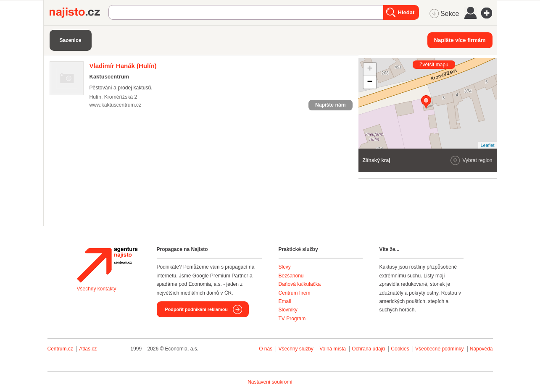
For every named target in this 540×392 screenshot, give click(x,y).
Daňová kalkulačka (300, 284)
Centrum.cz (60, 349)
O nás (266, 349)
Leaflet (487, 145)
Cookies (400, 349)
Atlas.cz (88, 349)
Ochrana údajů (368, 349)
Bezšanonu (291, 276)
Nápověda (481, 349)
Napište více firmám (460, 40)
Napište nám (330, 105)
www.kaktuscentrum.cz (116, 105)
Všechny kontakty (97, 289)
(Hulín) (123, 66)
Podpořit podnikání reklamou (196, 309)
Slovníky (288, 310)
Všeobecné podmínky (439, 349)
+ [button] (370, 69)
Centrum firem (295, 293)
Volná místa (333, 349)
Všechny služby (296, 349)
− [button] (370, 82)
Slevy (285, 267)
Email (285, 301)
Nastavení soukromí (270, 382)
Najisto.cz (79, 13)
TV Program (292, 319)
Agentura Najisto (107, 265)
